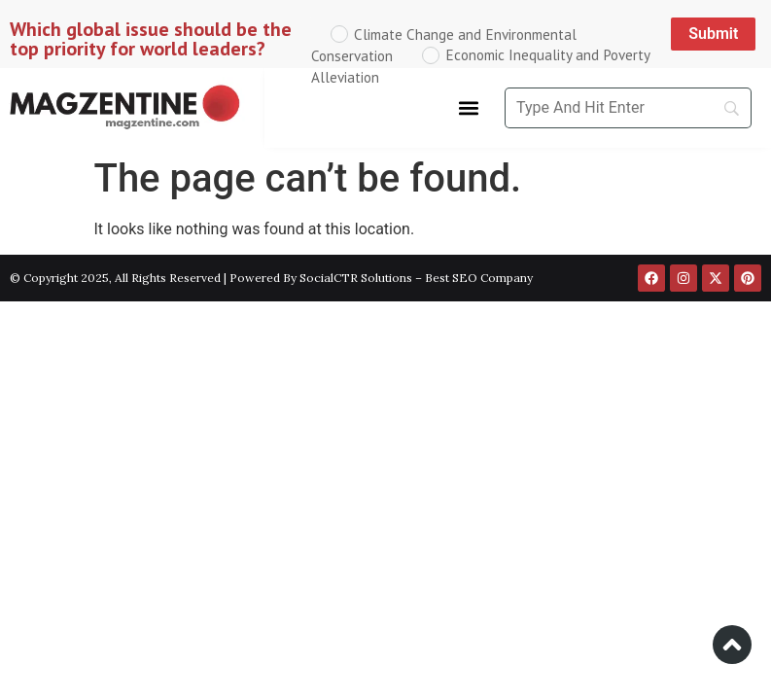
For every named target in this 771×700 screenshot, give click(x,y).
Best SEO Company (479, 278)
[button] (469, 108)
